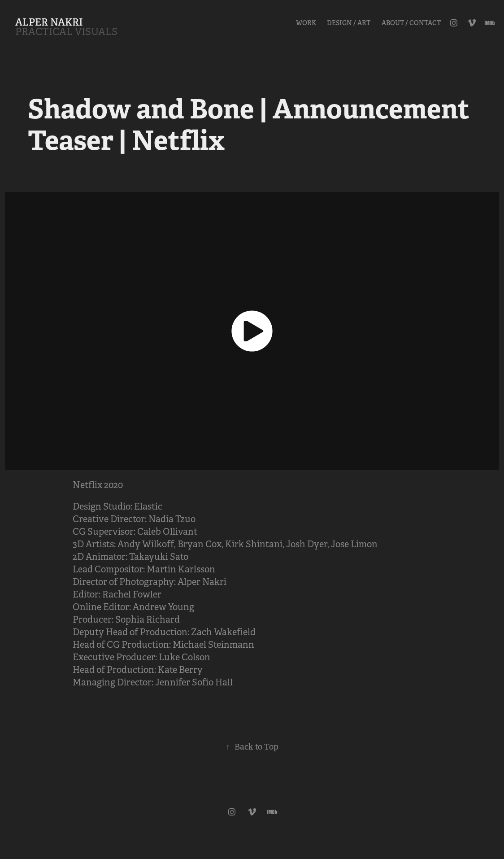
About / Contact (411, 23)
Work (306, 23)
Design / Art (349, 23)
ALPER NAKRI (49, 22)
